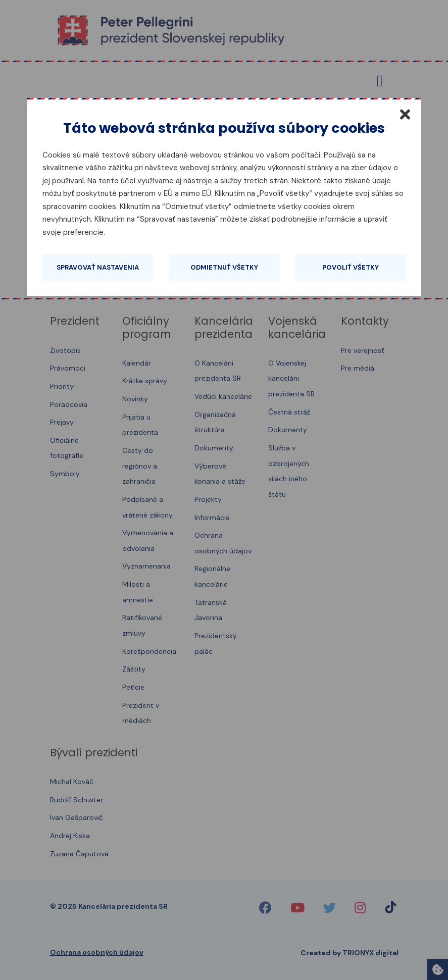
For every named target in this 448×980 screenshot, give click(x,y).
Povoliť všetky (351, 267)
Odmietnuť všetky (224, 267)
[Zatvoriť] (405, 114)
